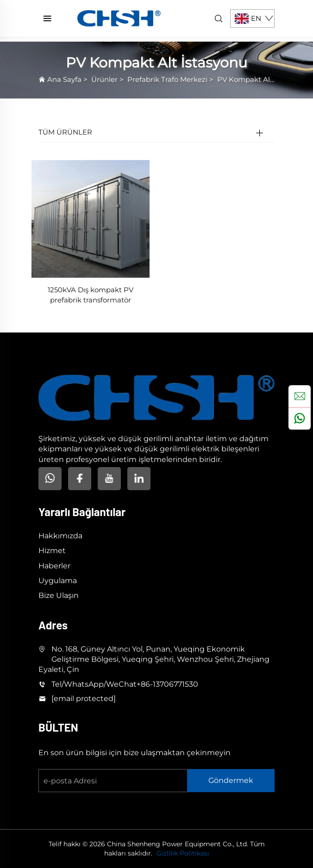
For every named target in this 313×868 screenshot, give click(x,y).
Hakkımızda (60, 536)
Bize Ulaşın (59, 595)
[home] (119, 18)
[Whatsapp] (50, 479)
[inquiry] (300, 396)
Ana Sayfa (64, 79)
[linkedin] (139, 479)
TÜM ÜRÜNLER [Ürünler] (65, 132)
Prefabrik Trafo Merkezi (167, 79)
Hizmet (52, 551)
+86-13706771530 (167, 684)
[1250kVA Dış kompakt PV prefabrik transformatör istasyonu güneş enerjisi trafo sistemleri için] (91, 218)
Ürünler (104, 79)
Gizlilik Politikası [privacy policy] (183, 853)
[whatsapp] (300, 419)
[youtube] (109, 479)
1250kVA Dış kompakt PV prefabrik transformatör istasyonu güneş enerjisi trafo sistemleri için (91, 296)
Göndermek (231, 780)
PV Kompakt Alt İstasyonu (262, 79)
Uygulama (58, 581)
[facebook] (80, 479)
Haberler (54, 566)
